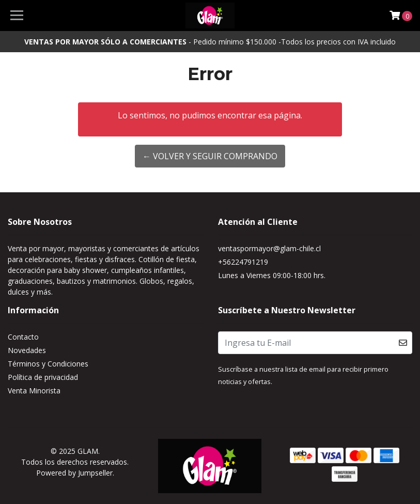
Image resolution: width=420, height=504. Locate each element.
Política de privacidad (43, 377)
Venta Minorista (34, 391)
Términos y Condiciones (48, 364)
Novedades (27, 350)
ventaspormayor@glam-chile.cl (269, 248)
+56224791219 (243, 262)
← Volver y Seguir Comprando (210, 156)
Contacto (23, 337)
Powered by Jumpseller (74, 473)
